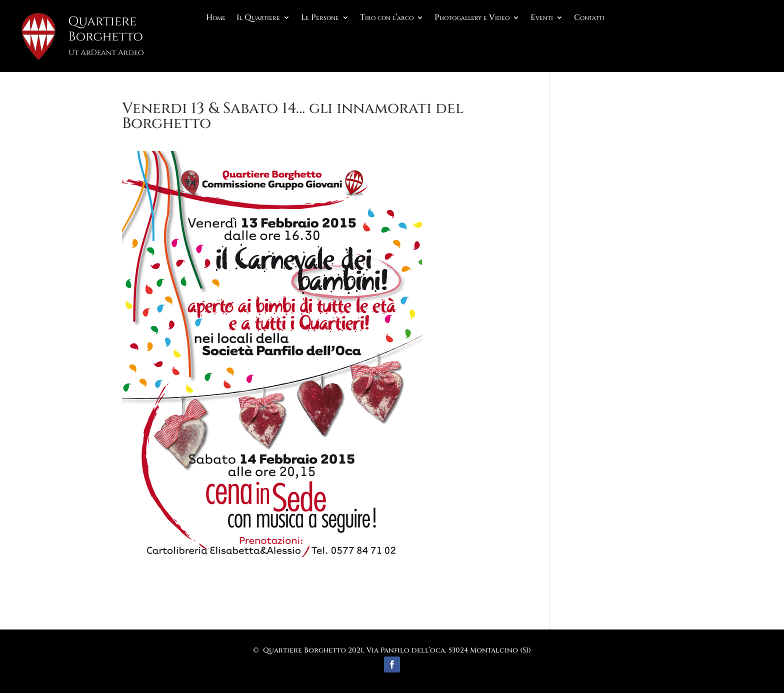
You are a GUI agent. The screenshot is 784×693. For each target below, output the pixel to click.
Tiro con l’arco (387, 18)
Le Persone (320, 18)
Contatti (589, 18)
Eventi (542, 18)
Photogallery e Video (472, 18)
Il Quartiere (258, 18)
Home (216, 18)
